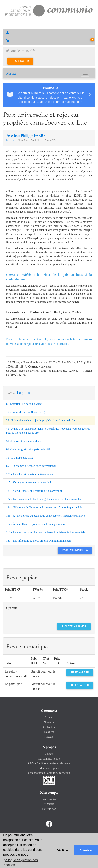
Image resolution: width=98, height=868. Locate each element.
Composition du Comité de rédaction (49, 773)
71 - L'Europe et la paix (20, 458)
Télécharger (80, 673)
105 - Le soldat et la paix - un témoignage (30, 474)
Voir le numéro (76, 550)
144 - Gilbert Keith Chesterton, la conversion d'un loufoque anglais (44, 507)
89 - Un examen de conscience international (31, 466)
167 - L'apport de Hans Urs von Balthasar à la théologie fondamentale (46, 532)
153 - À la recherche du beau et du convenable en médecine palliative (45, 516)
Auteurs (49, 737)
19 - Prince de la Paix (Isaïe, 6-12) (26, 412)
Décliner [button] (63, 850)
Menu (11, 73)
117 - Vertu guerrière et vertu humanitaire (30, 483)
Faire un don (49, 809)
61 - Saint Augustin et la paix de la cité (28, 449)
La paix (11, 140)
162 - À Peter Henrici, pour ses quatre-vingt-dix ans (35, 524)
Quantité (12, 608)
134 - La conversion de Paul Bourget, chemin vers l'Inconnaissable (44, 499)
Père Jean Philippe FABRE (26, 136)
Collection (49, 727)
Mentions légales (49, 768)
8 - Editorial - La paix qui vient (24, 404)
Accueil (49, 718)
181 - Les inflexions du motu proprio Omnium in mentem (39, 541)
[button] (49, 33)
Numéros (49, 722)
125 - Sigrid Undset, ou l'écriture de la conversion (34, 491)
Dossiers (49, 732)
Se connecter (49, 799)
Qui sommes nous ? (49, 759)
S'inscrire (49, 804)
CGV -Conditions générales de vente (49, 763)
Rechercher (20, 61)
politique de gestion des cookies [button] (21, 862)
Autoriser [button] (86, 850)
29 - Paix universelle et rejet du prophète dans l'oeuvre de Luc (41, 420)
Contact (49, 754)
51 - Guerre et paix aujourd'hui (24, 441)
